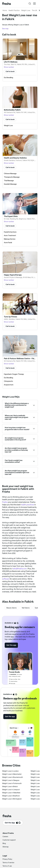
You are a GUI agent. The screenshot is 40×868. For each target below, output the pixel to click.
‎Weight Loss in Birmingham (12, 799)
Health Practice (14, 10)
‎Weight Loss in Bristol (10, 787)
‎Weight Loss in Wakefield (11, 793)
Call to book (10, 71)
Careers (5, 837)
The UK (35, 10)
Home (5, 10)
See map (5, 29)
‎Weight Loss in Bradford (11, 796)
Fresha (5, 502)
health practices (27, 505)
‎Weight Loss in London (10, 771)
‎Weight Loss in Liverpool (11, 790)
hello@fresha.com (19, 569)
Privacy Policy (7, 859)
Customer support (9, 840)
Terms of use (7, 866)
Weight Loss (26, 10)
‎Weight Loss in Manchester (12, 774)
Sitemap (6, 847)
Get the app (11, 645)
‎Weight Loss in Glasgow (11, 780)
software (6, 579)
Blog (4, 843)
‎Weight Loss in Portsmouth (12, 783)
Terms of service (8, 863)
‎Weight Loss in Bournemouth (13, 777)
